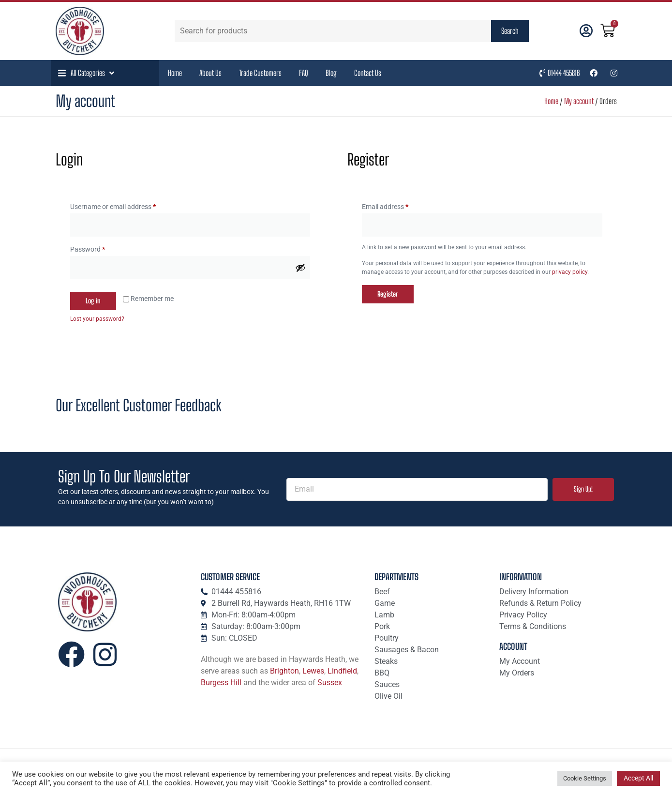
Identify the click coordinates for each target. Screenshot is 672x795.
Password (101, 248)
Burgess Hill (221, 682)
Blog (331, 73)
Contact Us (368, 73)
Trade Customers (260, 73)
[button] (87, 73)
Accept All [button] (638, 778)
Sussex (330, 682)
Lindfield (342, 671)
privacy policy (570, 272)
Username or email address (126, 205)
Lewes (313, 671)
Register (388, 294)
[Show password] (300, 268)
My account (579, 101)
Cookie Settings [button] (585, 778)
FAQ (304, 73)
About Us (210, 73)
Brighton (284, 671)
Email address (398, 205)
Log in (93, 301)
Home (175, 73)
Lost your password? (97, 319)
